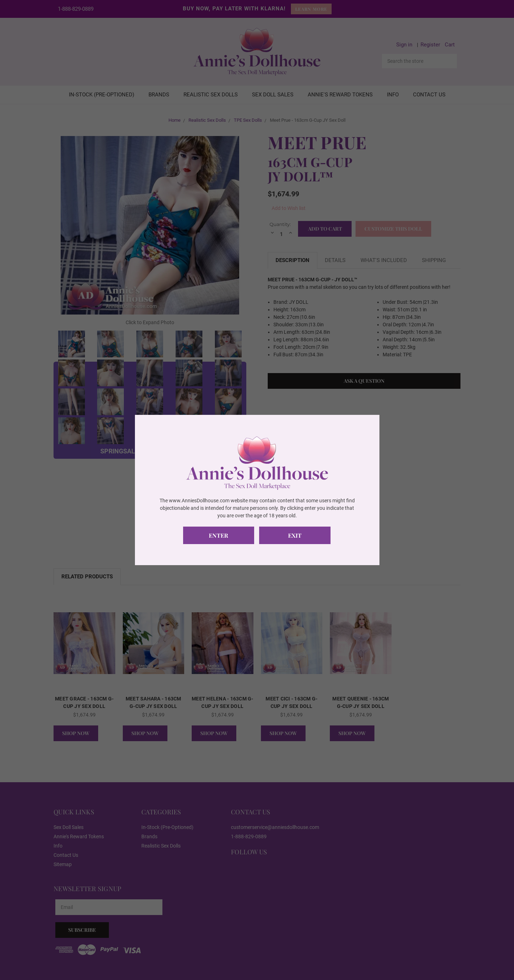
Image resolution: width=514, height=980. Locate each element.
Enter (219, 535)
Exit (295, 535)
